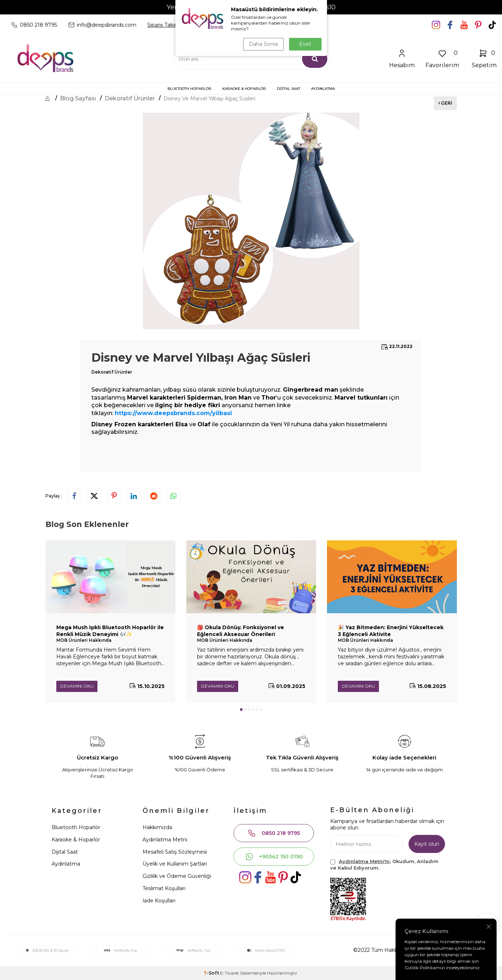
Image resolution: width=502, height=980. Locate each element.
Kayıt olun (427, 844)
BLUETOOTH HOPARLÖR (189, 89)
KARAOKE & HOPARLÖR (244, 89)
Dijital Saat (65, 852)
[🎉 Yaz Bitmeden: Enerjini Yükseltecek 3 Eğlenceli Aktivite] (392, 577)
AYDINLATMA (323, 89)
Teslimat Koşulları (164, 888)
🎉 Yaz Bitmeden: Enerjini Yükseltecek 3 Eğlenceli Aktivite (391, 631)
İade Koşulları (159, 901)
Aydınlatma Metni (165, 840)
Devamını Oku (77, 686)
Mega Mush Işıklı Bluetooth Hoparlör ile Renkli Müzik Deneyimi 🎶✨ (110, 631)
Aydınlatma (66, 864)
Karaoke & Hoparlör (76, 840)
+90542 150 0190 (274, 857)
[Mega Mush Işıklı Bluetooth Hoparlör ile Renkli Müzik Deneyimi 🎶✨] (110, 577)
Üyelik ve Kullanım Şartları (175, 864)
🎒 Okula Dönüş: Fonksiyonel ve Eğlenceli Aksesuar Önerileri (241, 631)
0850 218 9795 (274, 833)
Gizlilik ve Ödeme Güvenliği (177, 876)
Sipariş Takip (162, 25)
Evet (305, 44)
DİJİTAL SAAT (289, 89)
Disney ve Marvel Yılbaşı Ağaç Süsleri (209, 99)
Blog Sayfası (78, 99)
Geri (445, 103)
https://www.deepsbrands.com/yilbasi (173, 413)
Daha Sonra (263, 44)
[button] (241, 709)
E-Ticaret (230, 973)
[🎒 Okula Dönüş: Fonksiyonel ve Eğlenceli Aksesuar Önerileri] (251, 577)
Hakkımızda (157, 827)
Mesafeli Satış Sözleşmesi (175, 852)
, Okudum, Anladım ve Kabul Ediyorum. (384, 864)
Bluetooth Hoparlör (76, 827)
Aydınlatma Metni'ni (364, 861)
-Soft (212, 973)
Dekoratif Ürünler (130, 99)
